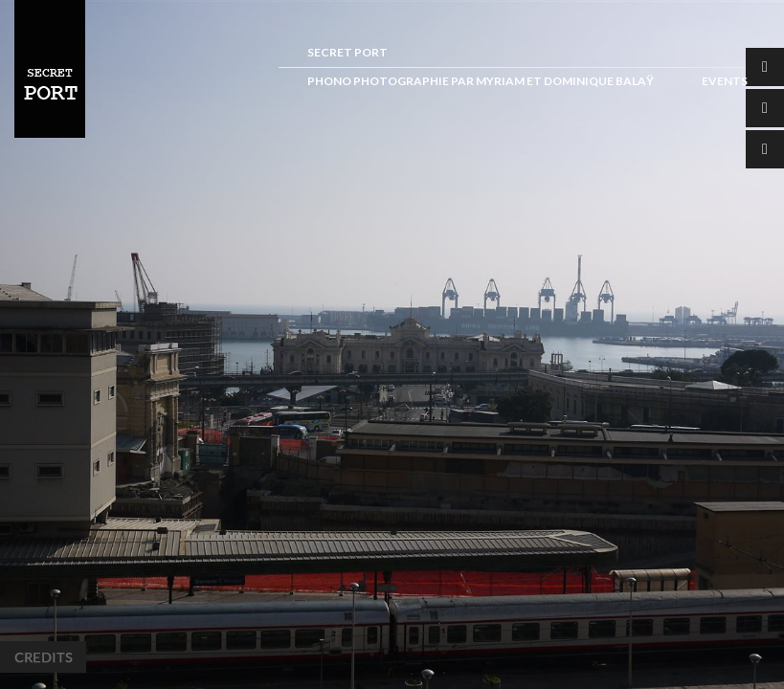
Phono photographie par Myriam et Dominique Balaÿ (481, 81)
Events (725, 81)
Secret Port (347, 52)
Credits (43, 657)
